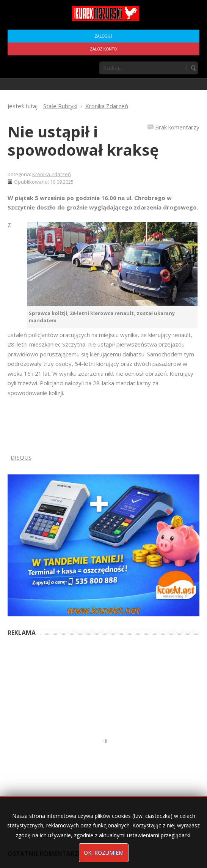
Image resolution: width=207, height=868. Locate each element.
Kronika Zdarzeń (52, 174)
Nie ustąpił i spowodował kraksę (83, 141)
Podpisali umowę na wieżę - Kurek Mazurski (54, 760)
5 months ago (93, 716)
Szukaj (193, 68)
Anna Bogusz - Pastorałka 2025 (41, 716)
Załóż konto (103, 49)
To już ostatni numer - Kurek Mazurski (48, 795)
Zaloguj (103, 36)
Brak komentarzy (177, 127)
